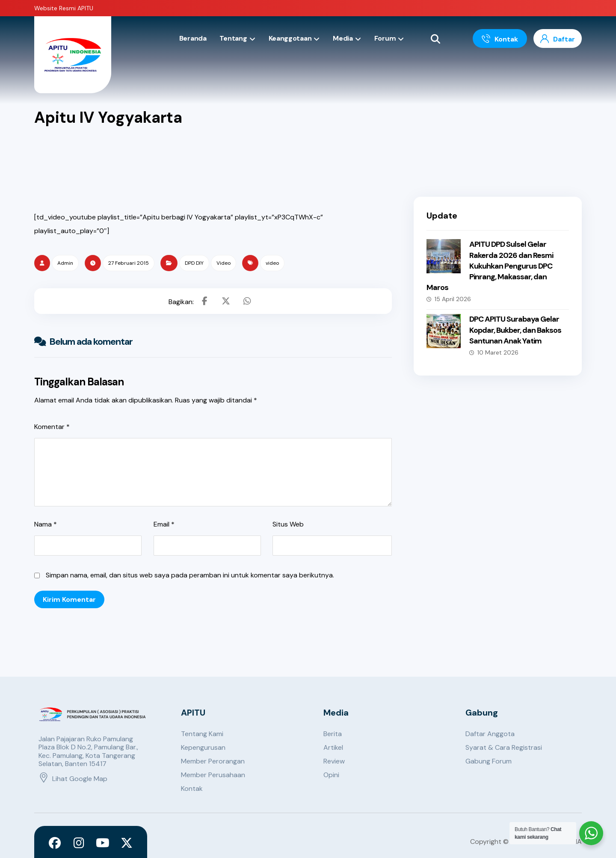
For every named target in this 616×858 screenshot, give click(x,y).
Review (334, 761)
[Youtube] (103, 843)
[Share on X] (226, 301)
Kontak (192, 788)
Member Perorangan (213, 761)
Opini (331, 775)
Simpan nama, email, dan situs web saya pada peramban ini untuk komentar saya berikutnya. (190, 575)
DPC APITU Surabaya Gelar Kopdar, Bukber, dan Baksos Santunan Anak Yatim (515, 330)
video (272, 263)
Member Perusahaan (213, 775)
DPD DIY (194, 263)
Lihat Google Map (73, 779)
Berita (333, 734)
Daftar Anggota (490, 734)
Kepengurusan (203, 747)
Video (224, 263)
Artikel (333, 747)
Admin (65, 263)
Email (164, 524)
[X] (127, 843)
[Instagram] (79, 843)
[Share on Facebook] (204, 301)
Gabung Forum (489, 761)
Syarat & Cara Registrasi (504, 747)
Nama (46, 524)
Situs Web (288, 524)
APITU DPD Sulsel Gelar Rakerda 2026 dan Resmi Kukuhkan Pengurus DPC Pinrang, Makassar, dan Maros (490, 266)
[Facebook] (55, 843)
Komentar (52, 427)
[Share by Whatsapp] (247, 301)
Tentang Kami (202, 734)
